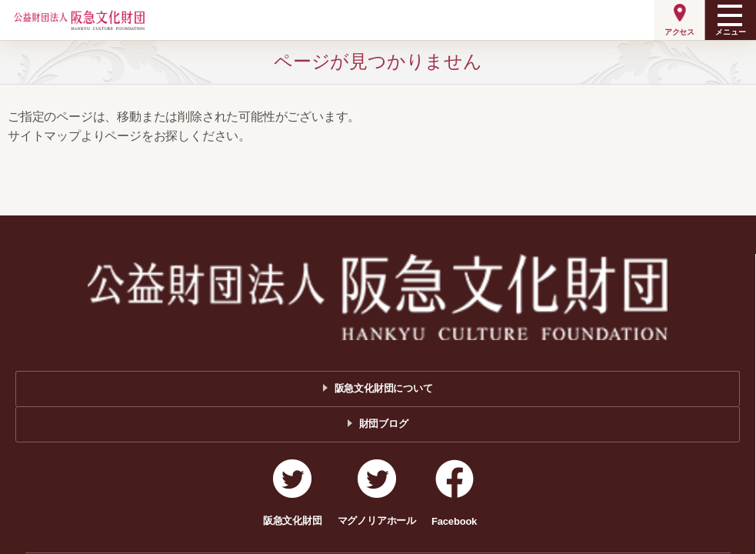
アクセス (679, 32)
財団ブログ (384, 424)
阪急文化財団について (384, 388)
